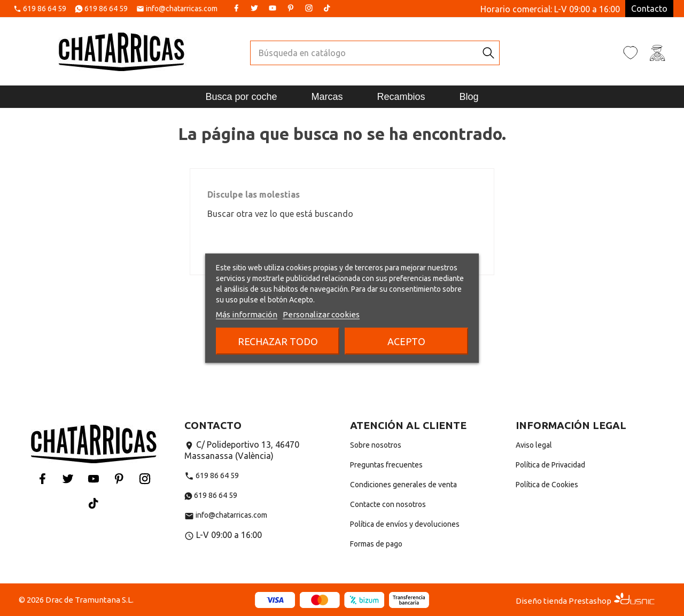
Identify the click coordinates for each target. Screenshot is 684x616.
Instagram (309, 8)
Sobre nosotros (376, 445)
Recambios (401, 97)
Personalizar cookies (321, 314)
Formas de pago (376, 544)
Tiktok (327, 8)
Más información (247, 314)
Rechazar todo (278, 341)
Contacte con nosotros (388, 504)
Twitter (254, 8)
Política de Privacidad (550, 465)
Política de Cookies (547, 485)
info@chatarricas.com (182, 9)
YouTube (273, 8)
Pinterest (291, 8)
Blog (469, 97)
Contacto (649, 9)
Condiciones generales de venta (403, 485)
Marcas (327, 97)
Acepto (406, 341)
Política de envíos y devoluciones (405, 524)
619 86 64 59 (45, 9)
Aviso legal (534, 445)
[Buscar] (364, 53)
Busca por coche (241, 97)
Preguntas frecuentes (386, 465)
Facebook (236, 8)
